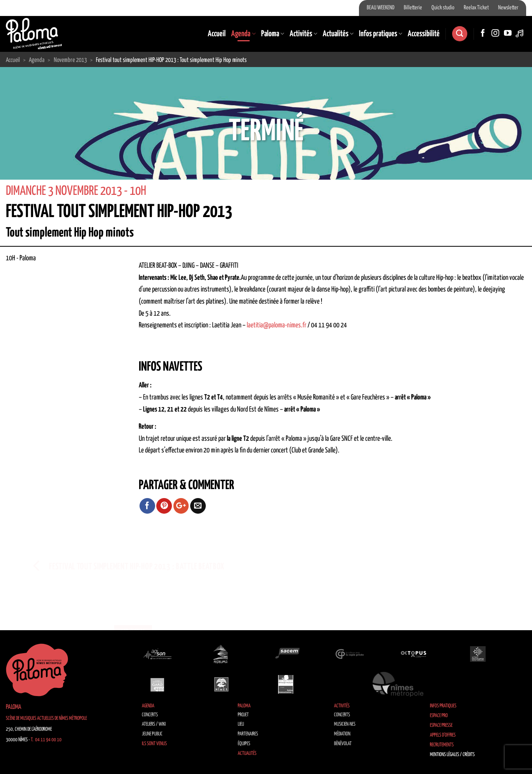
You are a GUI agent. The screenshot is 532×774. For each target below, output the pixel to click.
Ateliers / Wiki (154, 724)
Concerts (150, 715)
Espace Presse (441, 725)
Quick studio (443, 8)
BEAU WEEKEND (381, 8)
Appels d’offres (443, 735)
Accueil (217, 34)
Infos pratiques (381, 34)
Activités (303, 34)
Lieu (241, 724)
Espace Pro (439, 716)
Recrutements (442, 745)
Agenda (243, 34)
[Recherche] (460, 34)
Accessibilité (424, 34)
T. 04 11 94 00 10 (46, 740)
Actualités (338, 34)
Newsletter (508, 8)
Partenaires (248, 734)
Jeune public (152, 734)
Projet (243, 715)
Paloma (273, 34)
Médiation (342, 734)
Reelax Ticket (476, 8)
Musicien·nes (345, 724)
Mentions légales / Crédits (452, 755)
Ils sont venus (154, 744)
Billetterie (413, 8)
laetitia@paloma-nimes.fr (277, 325)
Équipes (244, 744)
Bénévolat (343, 744)
